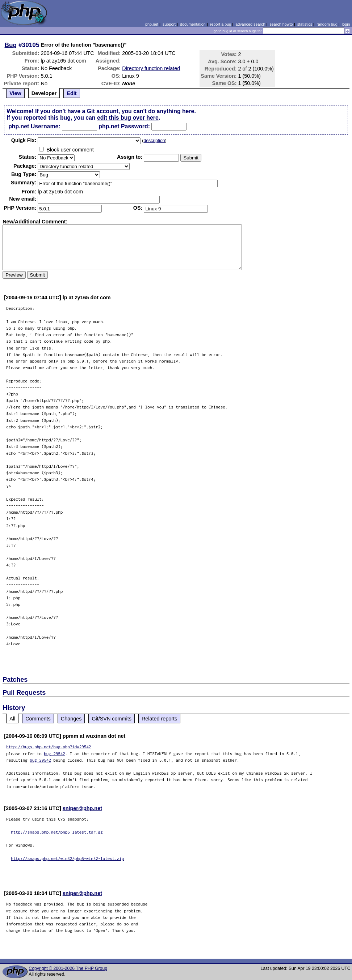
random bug (327, 24)
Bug (11, 45)
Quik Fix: (24, 140)
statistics (305, 24)
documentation (193, 24)
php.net (152, 24)
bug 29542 (55, 754)
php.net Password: (124, 126)
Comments (38, 719)
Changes (71, 719)
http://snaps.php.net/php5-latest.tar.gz (57, 832)
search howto (281, 24)
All (12, 719)
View (15, 93)
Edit (72, 93)
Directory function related (151, 68)
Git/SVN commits (112, 719)
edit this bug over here (128, 118)
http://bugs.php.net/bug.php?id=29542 (49, 747)
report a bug (221, 24)
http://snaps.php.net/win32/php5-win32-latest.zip (67, 858)
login (346, 24)
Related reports (159, 719)
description (154, 141)
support (169, 24)
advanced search (250, 24)
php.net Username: (34, 126)
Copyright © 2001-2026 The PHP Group (68, 968)
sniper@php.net (82, 808)
